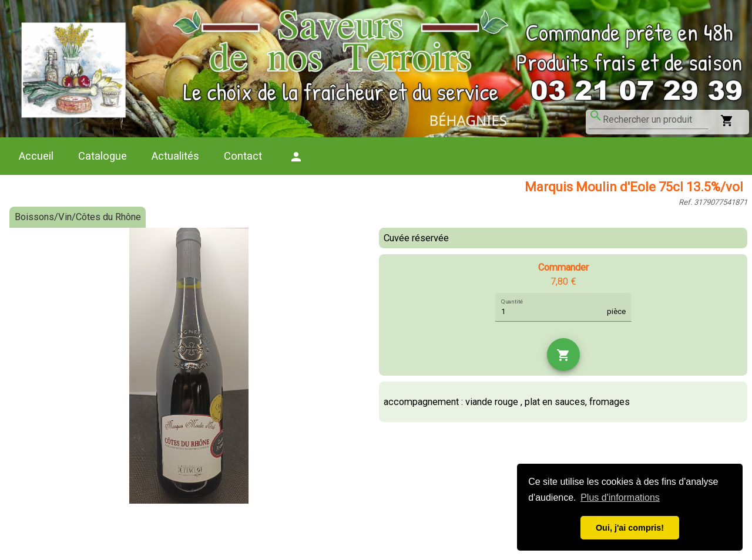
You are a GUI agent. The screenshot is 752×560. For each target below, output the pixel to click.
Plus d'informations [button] (620, 497)
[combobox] (656, 120)
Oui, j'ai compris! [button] (630, 528)
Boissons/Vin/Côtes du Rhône (78, 217)
